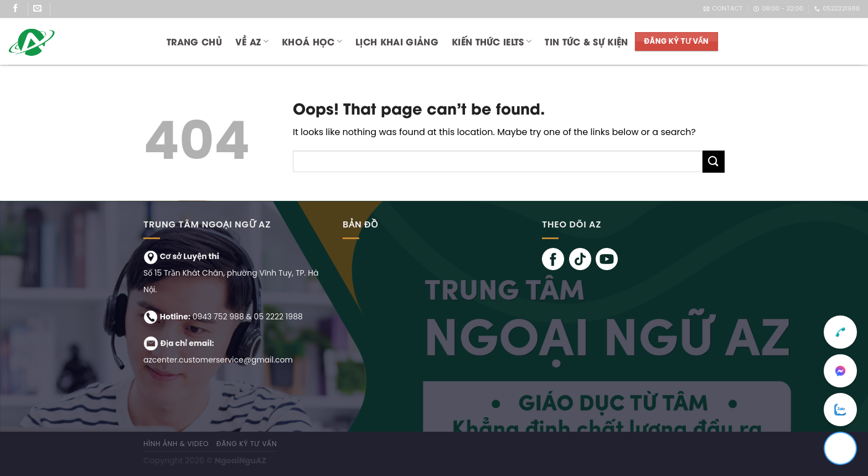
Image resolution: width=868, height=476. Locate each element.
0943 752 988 (218, 317)
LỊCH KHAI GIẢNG (397, 41)
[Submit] (714, 161)
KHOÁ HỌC (312, 41)
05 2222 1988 (278, 317)
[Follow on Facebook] (20, 9)
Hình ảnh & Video (176, 444)
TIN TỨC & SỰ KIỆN (586, 41)
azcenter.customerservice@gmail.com (218, 360)
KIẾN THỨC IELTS (492, 41)
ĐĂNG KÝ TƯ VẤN (247, 444)
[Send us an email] (42, 9)
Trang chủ (194, 41)
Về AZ (252, 41)
